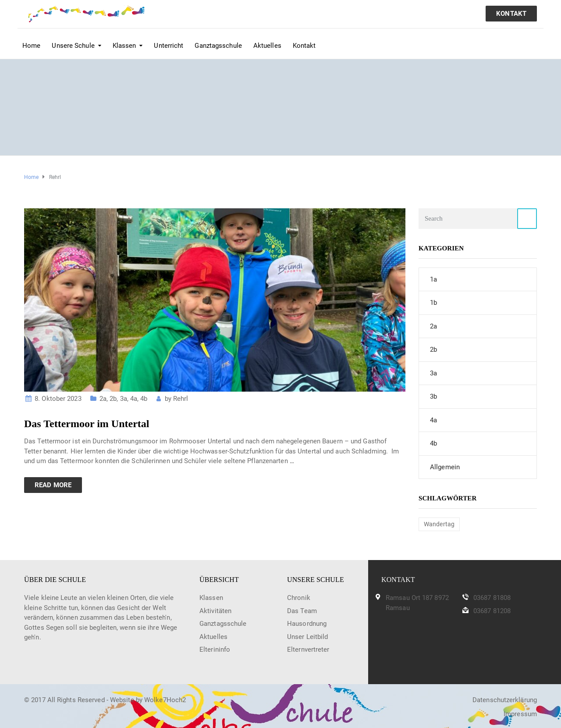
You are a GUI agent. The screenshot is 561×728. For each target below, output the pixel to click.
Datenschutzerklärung (505, 700)
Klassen (124, 46)
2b (113, 399)
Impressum (520, 714)
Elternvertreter (308, 649)
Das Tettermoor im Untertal (87, 424)
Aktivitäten (215, 611)
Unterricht (169, 46)
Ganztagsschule (218, 46)
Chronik (299, 598)
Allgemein (445, 467)
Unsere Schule (73, 46)
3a (124, 399)
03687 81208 (492, 611)
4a (134, 399)
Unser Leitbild (307, 637)
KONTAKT (511, 14)
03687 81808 (492, 598)
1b (433, 303)
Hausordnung (307, 624)
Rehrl (181, 399)
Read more (53, 485)
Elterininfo (215, 649)
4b (144, 399)
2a (103, 399)
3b (433, 396)
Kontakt (304, 46)
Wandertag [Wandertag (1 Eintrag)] (439, 524)
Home (31, 46)
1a (433, 279)
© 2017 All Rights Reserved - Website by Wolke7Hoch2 (105, 700)
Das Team (302, 611)
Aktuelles (267, 46)
